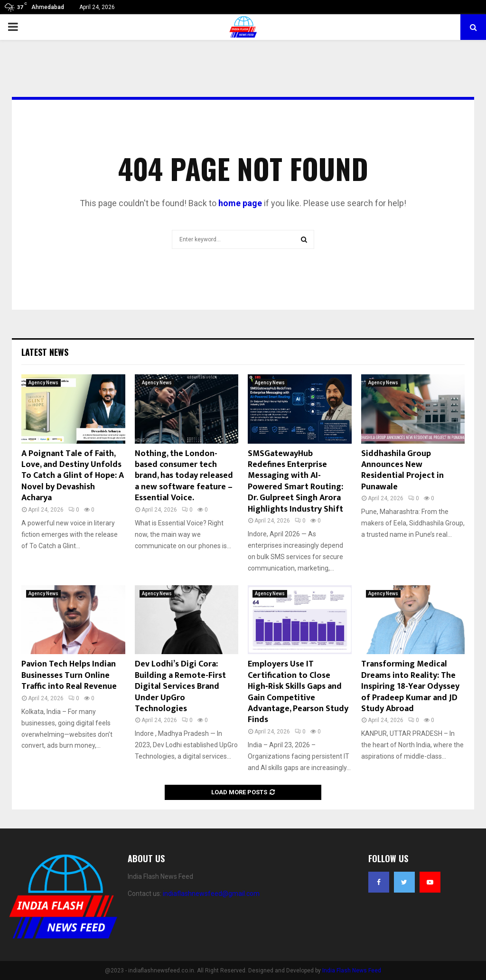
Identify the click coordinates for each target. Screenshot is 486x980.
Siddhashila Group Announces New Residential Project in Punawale (402, 470)
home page (240, 203)
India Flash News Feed (352, 970)
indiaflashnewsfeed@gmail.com (211, 894)
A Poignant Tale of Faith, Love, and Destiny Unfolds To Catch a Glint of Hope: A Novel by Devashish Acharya (73, 476)
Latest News (45, 352)
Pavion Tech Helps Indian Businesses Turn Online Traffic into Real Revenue (69, 675)
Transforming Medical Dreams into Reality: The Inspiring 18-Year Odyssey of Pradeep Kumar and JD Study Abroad (410, 686)
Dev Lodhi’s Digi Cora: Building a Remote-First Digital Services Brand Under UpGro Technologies (180, 686)
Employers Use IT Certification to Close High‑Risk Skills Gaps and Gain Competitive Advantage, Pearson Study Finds (298, 692)
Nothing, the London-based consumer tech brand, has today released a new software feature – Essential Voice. (184, 476)
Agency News (43, 383)
